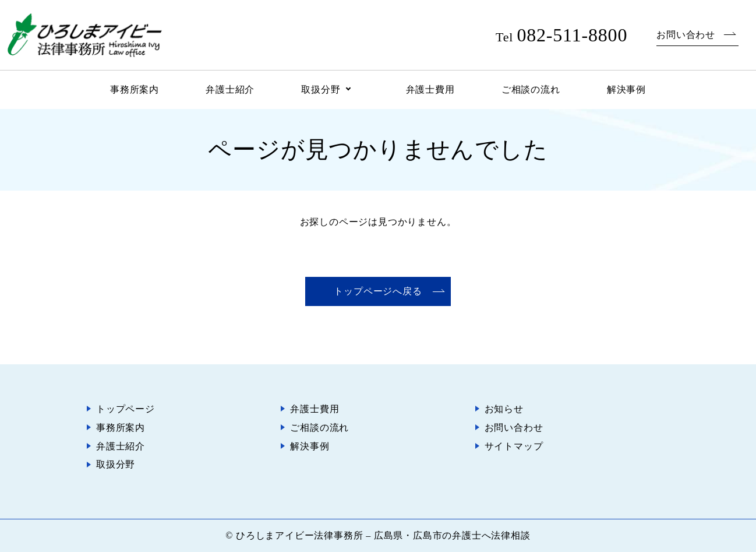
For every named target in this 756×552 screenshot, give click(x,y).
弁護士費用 (430, 89)
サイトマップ (514, 446)
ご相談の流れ (531, 89)
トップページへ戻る (378, 291)
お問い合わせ (686, 35)
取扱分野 (321, 89)
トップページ (126, 409)
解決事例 (626, 89)
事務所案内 (135, 89)
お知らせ (504, 409)
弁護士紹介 (230, 89)
